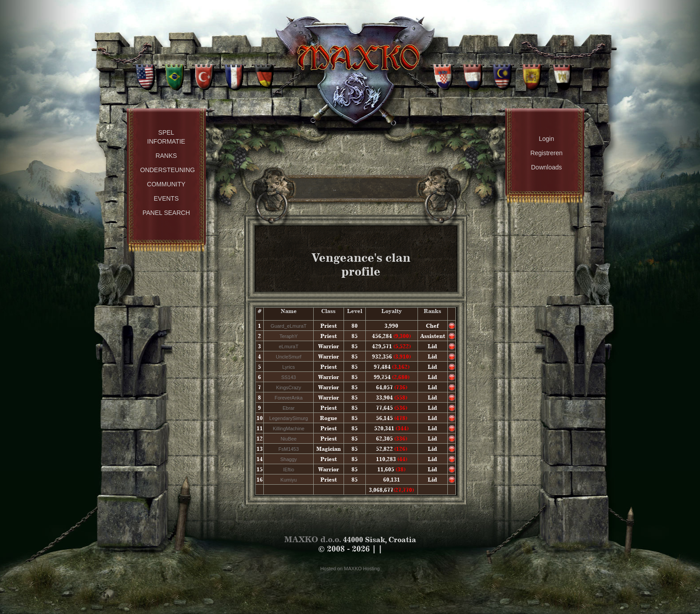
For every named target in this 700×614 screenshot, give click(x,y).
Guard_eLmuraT (289, 326)
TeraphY (289, 336)
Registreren (546, 153)
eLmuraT (289, 346)
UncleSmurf (289, 357)
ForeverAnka (289, 398)
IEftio (289, 470)
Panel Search (166, 213)
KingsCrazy (289, 387)
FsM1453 (289, 449)
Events (166, 198)
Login (546, 139)
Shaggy (289, 459)
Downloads (546, 167)
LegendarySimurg (289, 418)
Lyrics (289, 367)
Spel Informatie (166, 137)
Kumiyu (289, 480)
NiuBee (289, 439)
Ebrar (289, 408)
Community (166, 184)
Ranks (166, 156)
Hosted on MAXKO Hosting (350, 569)
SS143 (289, 377)
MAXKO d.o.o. (313, 539)
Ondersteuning (168, 170)
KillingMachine (289, 429)
